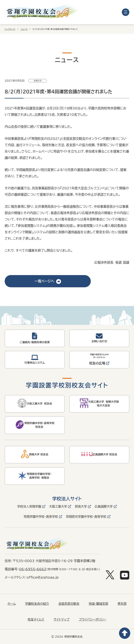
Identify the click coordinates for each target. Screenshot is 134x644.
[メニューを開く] (126, 12)
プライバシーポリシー (93, 619)
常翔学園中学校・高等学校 (41, 517)
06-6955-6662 (33, 569)
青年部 (122, 604)
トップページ (10, 29)
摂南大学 (81, 506)
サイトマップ (61, 619)
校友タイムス (36, 619)
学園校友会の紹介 (37, 604)
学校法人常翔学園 (29, 506)
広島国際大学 (104, 506)
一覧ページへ (48, 281)
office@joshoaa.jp (43, 577)
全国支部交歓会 (69, 604)
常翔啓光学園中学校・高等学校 (86, 517)
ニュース (24, 29)
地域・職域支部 (98, 604)
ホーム (12, 604)
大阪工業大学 (58, 506)
